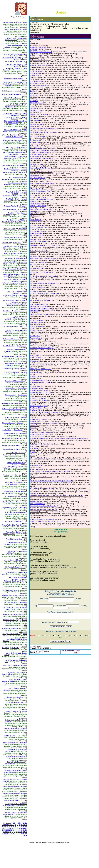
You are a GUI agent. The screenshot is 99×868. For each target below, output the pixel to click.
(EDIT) (34, 18)
